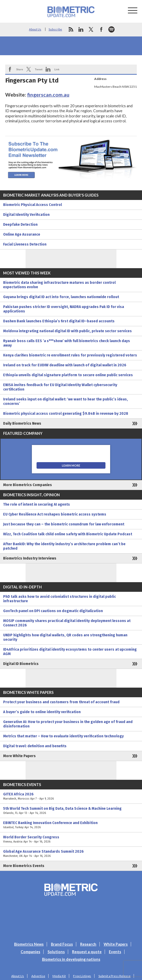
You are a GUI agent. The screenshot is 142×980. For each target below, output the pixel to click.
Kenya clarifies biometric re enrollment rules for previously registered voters (70, 355)
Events (115, 952)
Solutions (56, 952)
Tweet (39, 69)
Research (88, 944)
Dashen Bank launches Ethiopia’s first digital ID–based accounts (59, 321)
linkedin (81, 29)
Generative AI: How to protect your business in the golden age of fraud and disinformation (68, 724)
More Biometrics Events (24, 866)
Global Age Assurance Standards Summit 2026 (71, 854)
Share (20, 69)
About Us (35, 29)
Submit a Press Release (114, 976)
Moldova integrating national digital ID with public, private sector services (67, 331)
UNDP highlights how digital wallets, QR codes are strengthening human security (65, 637)
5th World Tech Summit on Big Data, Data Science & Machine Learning (71, 811)
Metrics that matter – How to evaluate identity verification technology (63, 736)
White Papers (116, 944)
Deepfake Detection (20, 225)
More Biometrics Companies (28, 485)
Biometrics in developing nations (71, 959)
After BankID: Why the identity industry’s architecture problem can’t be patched (64, 546)
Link (57, 69)
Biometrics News (29, 944)
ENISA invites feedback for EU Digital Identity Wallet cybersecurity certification (60, 387)
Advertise (38, 976)
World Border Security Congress (71, 839)
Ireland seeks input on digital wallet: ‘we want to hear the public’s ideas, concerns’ (66, 401)
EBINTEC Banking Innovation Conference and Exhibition (71, 825)
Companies (30, 952)
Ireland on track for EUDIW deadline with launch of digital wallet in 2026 (65, 365)
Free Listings (82, 976)
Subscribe (55, 29)
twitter (91, 29)
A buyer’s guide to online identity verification (42, 712)
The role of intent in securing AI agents (37, 504)
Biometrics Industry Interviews (30, 558)
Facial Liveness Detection (25, 244)
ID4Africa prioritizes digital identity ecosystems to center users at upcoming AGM (70, 652)
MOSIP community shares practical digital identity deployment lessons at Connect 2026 (67, 623)
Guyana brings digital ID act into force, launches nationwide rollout (61, 297)
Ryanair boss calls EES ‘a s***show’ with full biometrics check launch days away (67, 343)
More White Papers (19, 756)
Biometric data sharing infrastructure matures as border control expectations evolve (59, 285)
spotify (111, 29)
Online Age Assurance (22, 234)
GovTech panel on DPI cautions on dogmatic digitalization (53, 611)
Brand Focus (62, 944)
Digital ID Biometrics (21, 664)
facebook (101, 29)
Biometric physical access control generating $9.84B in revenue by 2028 (66, 414)
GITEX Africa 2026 (71, 796)
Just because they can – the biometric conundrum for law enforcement (64, 524)
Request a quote (87, 952)
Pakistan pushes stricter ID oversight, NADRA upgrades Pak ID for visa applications (64, 309)
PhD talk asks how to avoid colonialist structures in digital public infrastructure (60, 599)
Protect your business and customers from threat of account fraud (61, 702)
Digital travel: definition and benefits (35, 746)
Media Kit (59, 976)
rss (71, 29)
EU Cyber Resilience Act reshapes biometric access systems (55, 514)
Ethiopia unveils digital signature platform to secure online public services (68, 375)
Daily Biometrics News (22, 423)
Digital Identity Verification (26, 215)
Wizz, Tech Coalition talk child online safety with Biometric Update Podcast (68, 534)
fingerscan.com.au (48, 95)
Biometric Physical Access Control (32, 205)
